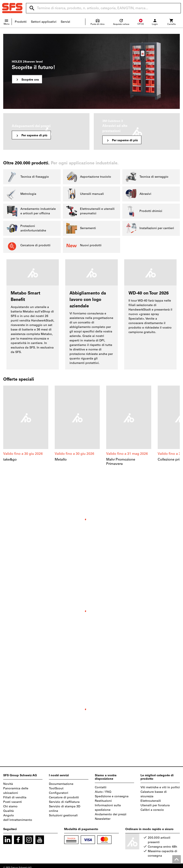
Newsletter (103, 819)
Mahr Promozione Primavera (121, 462)
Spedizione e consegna (112, 796)
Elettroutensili (151, 801)
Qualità (8, 811)
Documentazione (61, 784)
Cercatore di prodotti (64, 797)
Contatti (101, 787)
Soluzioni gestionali (63, 815)
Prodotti (21, 22)
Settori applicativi (44, 22)
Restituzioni (103, 801)
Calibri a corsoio (152, 810)
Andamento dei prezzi (111, 814)
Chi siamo (10, 806)
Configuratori (59, 793)
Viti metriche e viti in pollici (160, 787)
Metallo (61, 459)
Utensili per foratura (155, 805)
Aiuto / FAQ (103, 792)
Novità (8, 784)
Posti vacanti (13, 802)
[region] (91, 426)
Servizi (65, 22)
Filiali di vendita (15, 797)
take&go (10, 459)
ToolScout (56, 788)
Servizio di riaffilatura (64, 802)
